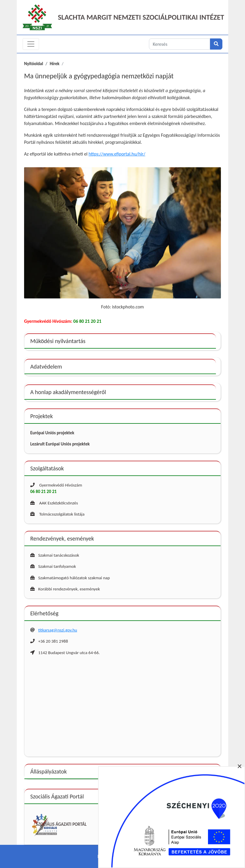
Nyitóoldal (34, 64)
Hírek (54, 64)
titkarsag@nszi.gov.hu (58, 630)
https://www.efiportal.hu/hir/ (117, 154)
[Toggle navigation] (31, 44)
